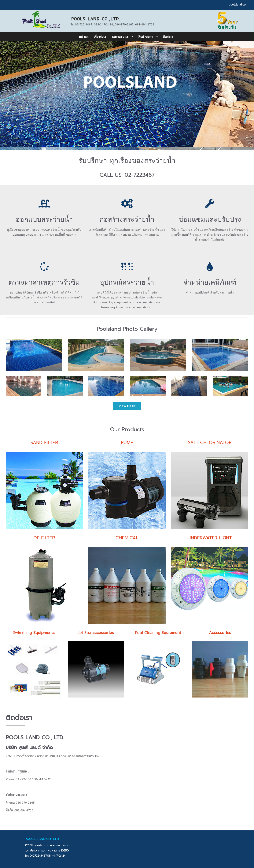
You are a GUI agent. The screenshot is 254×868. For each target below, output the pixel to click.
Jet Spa (96, 633)
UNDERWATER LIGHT (210, 538)
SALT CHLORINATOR (210, 443)
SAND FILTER (44, 443)
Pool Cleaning (158, 633)
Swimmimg (34, 633)
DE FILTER (44, 538)
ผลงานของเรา (123, 37)
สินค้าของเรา (148, 37)
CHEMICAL (127, 538)
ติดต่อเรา (169, 37)
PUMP (127, 443)
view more (127, 406)
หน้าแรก (84, 37)
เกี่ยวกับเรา (101, 37)
